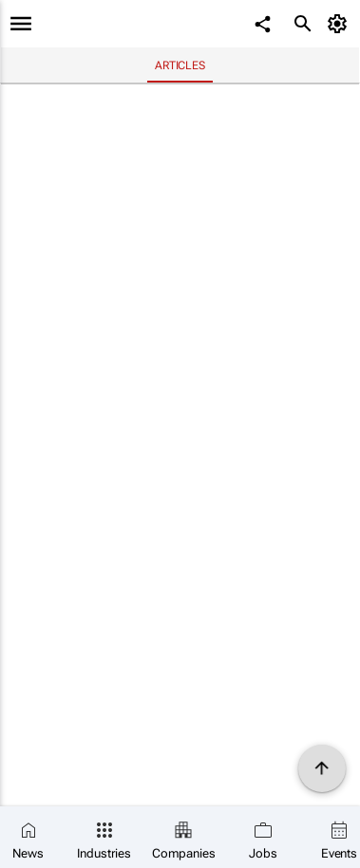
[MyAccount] (341, 24)
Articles (180, 65)
